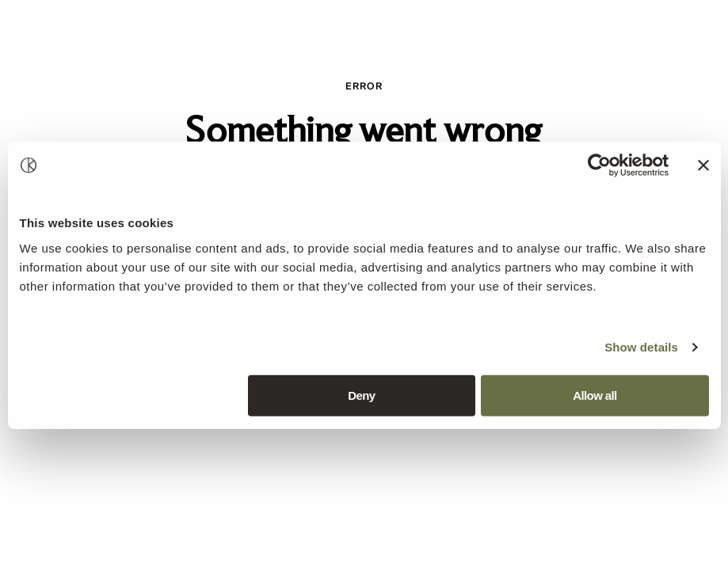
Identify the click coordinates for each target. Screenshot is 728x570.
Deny (361, 395)
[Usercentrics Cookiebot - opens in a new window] (599, 165)
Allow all (595, 395)
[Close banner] (703, 165)
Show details (641, 347)
